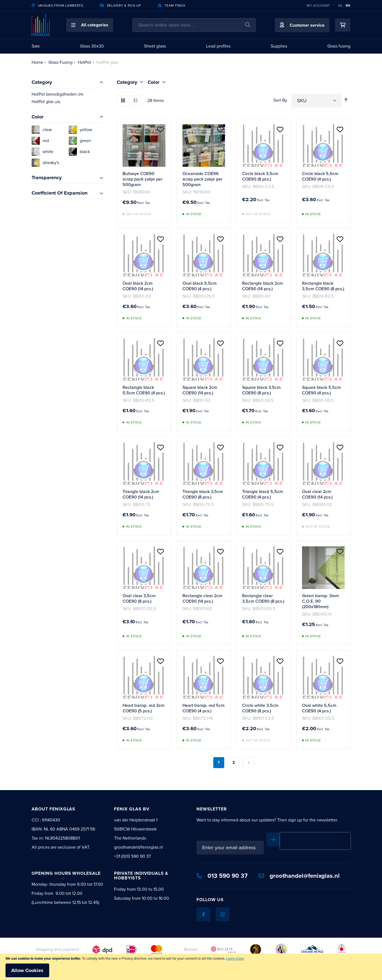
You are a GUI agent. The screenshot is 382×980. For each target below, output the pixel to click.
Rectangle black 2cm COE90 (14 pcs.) (262, 286)
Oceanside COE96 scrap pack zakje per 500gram (202, 179)
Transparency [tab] (47, 178)
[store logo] (41, 25)
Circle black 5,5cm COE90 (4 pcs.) (320, 176)
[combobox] (194, 25)
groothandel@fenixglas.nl (299, 876)
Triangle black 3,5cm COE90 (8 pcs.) (203, 494)
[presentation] (315, 841)
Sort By (280, 100)
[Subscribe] (273, 840)
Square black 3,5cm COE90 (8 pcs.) (261, 390)
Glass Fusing (60, 62)
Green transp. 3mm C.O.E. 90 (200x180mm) (320, 601)
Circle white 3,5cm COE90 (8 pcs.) (260, 708)
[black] (86, 152)
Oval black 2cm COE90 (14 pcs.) (138, 286)
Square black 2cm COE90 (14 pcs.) (200, 390)
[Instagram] (223, 914)
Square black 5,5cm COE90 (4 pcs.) (321, 390)
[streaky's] (49, 163)
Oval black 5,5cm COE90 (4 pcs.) (200, 286)
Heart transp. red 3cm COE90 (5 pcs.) (143, 708)
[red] (49, 141)
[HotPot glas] (67, 102)
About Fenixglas (53, 809)
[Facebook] (203, 914)
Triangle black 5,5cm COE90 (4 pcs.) (262, 494)
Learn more (235, 958)
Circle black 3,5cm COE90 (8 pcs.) (260, 176)
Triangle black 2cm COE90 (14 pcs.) (141, 494)
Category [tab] (127, 82)
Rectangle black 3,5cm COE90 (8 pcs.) (323, 286)
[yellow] (86, 130)
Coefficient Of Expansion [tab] (59, 193)
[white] (49, 152)
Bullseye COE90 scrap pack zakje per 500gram (142, 179)
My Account (318, 5)
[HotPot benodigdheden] (67, 94)
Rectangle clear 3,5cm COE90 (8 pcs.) (263, 598)
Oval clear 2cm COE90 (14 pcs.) (317, 494)
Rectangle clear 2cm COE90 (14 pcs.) (202, 598)
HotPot (84, 62)
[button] (90, 25)
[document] (191, 967)
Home (37, 62)
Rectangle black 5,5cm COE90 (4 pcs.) (144, 390)
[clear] (49, 130)
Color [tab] (153, 82)
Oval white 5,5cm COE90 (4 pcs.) (319, 708)
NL (341, 5)
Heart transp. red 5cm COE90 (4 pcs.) (204, 708)
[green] (86, 141)
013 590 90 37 (222, 876)
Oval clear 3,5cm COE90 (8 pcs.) (139, 598)
